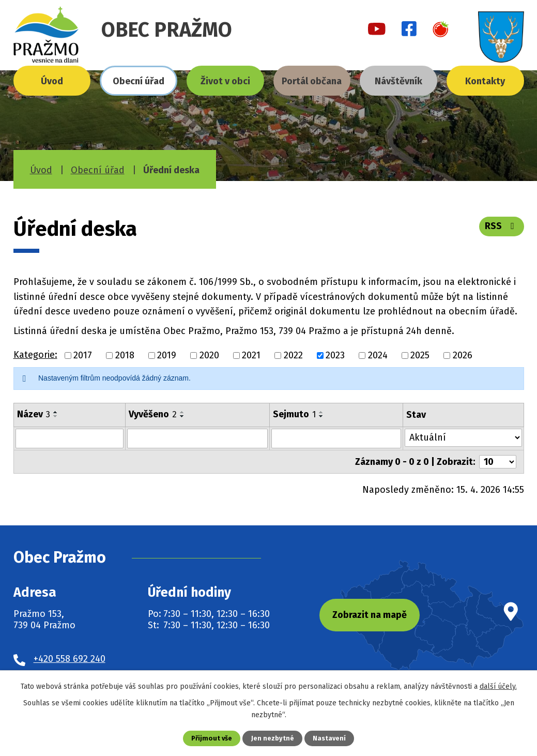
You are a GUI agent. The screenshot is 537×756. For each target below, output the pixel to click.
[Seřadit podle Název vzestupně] (56, 412)
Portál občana (312, 81)
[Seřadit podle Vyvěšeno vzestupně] (182, 412)
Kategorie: (35, 355)
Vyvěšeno (153, 414)
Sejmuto (294, 414)
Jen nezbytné (273, 738)
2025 (420, 355)
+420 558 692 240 (70, 658)
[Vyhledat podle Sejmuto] (336, 439)
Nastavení (329, 738)
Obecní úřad (139, 81)
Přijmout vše (212, 738)
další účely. (498, 686)
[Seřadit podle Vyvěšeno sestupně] (182, 416)
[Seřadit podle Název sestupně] (56, 416)
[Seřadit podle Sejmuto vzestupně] (321, 412)
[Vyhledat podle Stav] (463, 438)
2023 (335, 355)
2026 (463, 355)
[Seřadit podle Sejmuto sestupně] (321, 416)
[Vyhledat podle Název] (70, 439)
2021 (251, 355)
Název (34, 414)
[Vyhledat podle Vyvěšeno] (197, 439)
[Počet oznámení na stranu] (498, 462)
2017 (83, 355)
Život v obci (225, 81)
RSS (502, 226)
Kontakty (485, 81)
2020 (209, 355)
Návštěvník (398, 81)
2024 (378, 355)
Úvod (52, 81)
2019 (167, 355)
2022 (293, 355)
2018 (125, 355)
